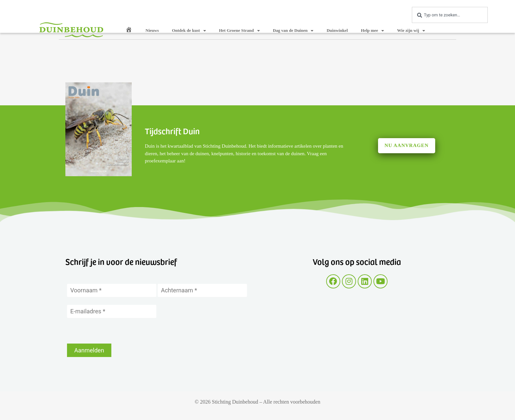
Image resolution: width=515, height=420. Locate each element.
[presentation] (117, 331)
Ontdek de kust (189, 31)
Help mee (372, 31)
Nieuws (152, 30)
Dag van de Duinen (293, 31)
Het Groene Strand (239, 31)
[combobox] (450, 15)
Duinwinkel (337, 30)
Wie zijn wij (411, 31)
